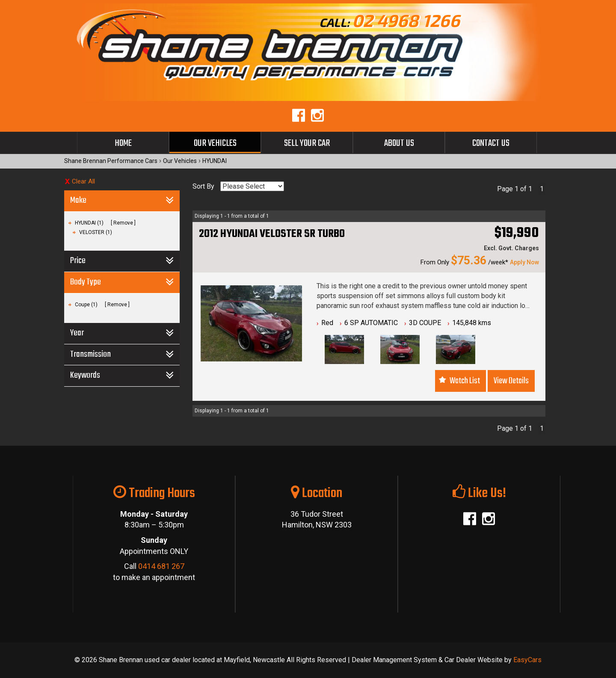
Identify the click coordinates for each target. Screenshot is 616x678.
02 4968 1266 (406, 20)
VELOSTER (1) (96, 232)
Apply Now (524, 262)
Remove (123, 223)
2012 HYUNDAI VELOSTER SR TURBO (272, 234)
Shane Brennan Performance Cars (111, 161)
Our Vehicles (215, 143)
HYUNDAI (215, 161)
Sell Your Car (307, 143)
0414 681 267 (161, 566)
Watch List (465, 381)
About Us (399, 143)
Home (123, 143)
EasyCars (527, 660)
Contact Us (491, 143)
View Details (511, 381)
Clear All (83, 181)
